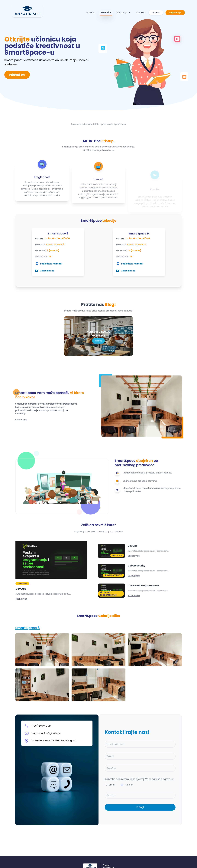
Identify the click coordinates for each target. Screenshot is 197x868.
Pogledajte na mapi (48, 264)
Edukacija (124, 13)
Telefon (129, 785)
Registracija (175, 13)
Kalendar (106, 12)
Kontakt (141, 13)
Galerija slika (45, 271)
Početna (91, 13)
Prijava (156, 13)
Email (112, 785)
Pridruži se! (17, 75)
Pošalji (140, 807)
